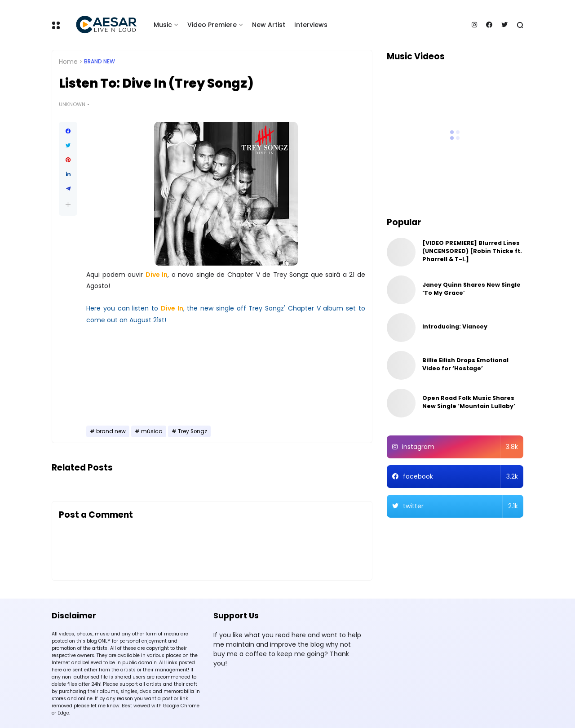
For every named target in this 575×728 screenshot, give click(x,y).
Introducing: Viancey (455, 326)
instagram (460, 447)
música (152, 431)
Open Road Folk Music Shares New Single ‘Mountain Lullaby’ (469, 402)
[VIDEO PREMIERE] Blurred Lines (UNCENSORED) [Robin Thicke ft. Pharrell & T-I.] (472, 251)
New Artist (269, 25)
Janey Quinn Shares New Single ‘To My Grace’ (471, 289)
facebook (461, 477)
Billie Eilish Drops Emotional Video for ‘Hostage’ (465, 364)
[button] (68, 205)
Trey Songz (192, 431)
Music (163, 25)
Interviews (311, 25)
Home (68, 62)
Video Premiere (212, 25)
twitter (461, 506)
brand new (100, 62)
